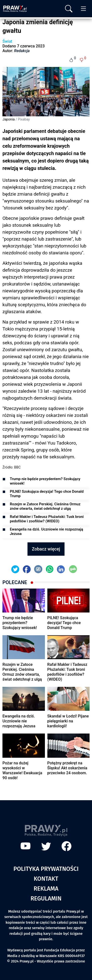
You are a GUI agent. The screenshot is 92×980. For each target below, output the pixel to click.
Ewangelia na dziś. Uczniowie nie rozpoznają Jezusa (46, 531)
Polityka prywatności (46, 869)
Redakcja (22, 51)
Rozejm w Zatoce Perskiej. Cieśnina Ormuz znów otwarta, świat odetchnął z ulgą (45, 506)
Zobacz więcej (46, 549)
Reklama (46, 889)
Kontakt (46, 879)
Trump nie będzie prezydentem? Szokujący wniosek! (45, 481)
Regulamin (46, 898)
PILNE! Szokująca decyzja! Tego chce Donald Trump (47, 494)
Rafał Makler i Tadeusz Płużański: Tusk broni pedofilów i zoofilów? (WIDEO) (47, 519)
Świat (7, 41)
